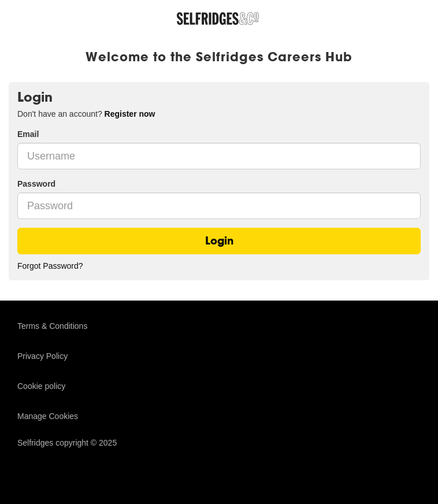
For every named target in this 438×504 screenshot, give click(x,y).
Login (219, 241)
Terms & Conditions (52, 326)
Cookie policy (41, 386)
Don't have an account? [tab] (86, 114)
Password (36, 184)
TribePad (46, 479)
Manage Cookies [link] (48, 416)
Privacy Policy (42, 356)
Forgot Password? (50, 266)
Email (28, 134)
